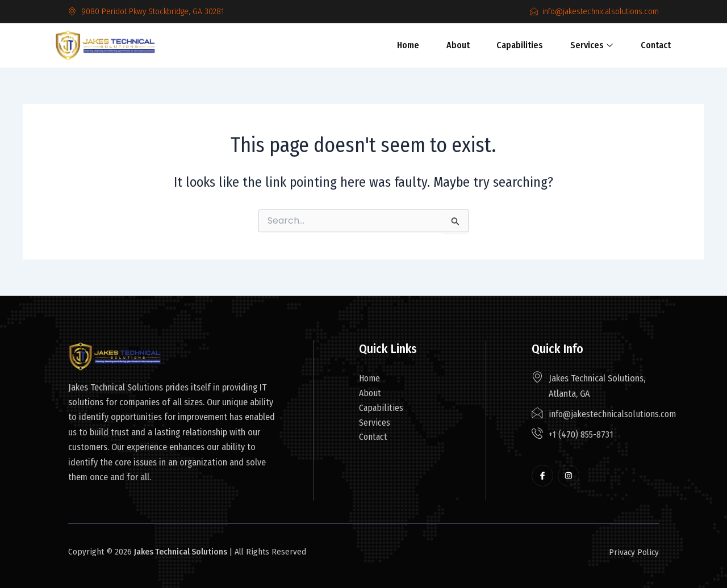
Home (414, 45)
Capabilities (517, 45)
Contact (644, 45)
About (459, 45)
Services (584, 45)
